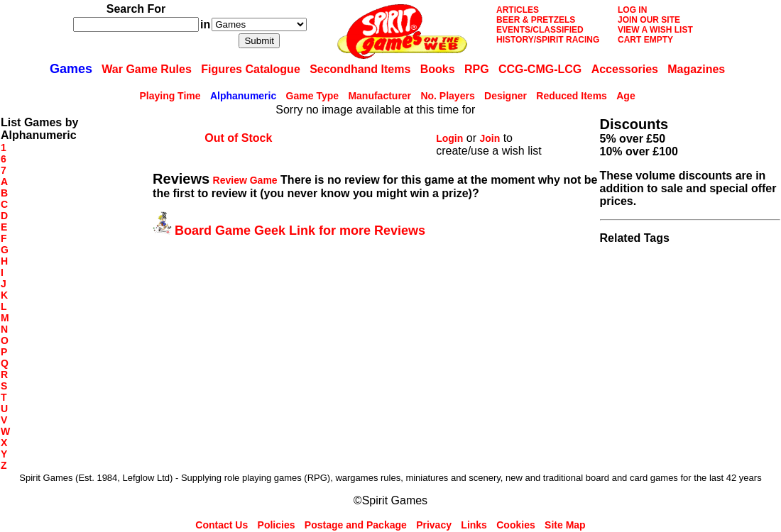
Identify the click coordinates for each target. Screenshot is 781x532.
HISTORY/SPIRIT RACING (548, 40)
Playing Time (170, 96)
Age (626, 96)
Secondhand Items (360, 69)
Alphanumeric (243, 96)
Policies (277, 525)
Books (438, 69)
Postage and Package (356, 525)
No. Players (447, 96)
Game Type (312, 96)
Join (490, 138)
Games (71, 69)
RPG (477, 69)
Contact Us (222, 525)
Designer (506, 96)
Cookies (515, 525)
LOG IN (632, 10)
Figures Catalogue (251, 69)
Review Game (245, 180)
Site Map (565, 525)
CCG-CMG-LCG (540, 69)
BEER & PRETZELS (536, 20)
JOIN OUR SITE (649, 20)
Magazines (696, 69)
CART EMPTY (645, 40)
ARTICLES (518, 10)
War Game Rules (147, 69)
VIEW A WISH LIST (655, 30)
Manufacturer (379, 96)
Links (474, 525)
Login (449, 138)
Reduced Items (572, 96)
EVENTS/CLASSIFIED (540, 30)
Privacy (434, 525)
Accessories (625, 69)
